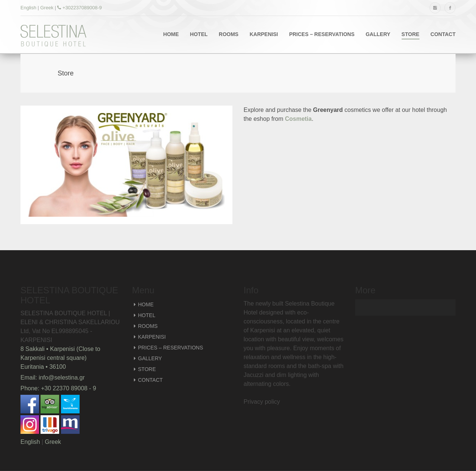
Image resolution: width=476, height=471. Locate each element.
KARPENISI (264, 34)
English (28, 8)
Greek (47, 8)
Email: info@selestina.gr (53, 378)
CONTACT (443, 34)
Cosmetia (298, 119)
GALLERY (378, 34)
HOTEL (199, 34)
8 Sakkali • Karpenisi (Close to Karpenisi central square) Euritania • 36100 (60, 358)
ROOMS (229, 34)
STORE (411, 34)
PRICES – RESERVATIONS (322, 34)
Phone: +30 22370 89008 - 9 (58, 388)
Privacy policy (262, 402)
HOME (171, 34)
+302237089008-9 (80, 8)
